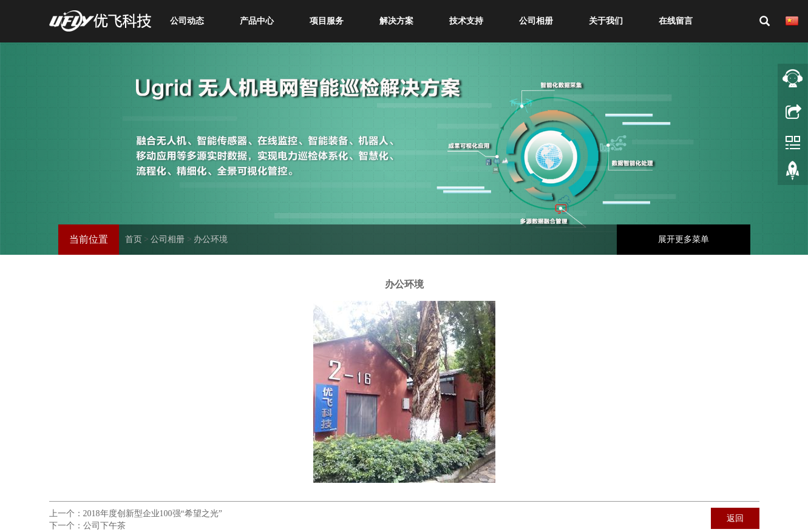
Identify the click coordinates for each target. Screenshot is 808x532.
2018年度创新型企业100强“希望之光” (153, 513)
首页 (134, 239)
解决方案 (396, 21)
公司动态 (187, 21)
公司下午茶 (104, 526)
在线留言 (676, 21)
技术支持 (466, 21)
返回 (735, 518)
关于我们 (606, 21)
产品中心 (257, 21)
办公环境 (211, 239)
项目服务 (327, 21)
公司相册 (536, 21)
